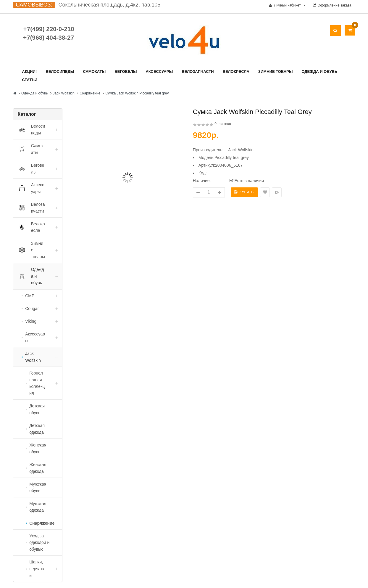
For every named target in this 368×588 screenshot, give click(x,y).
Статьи (30, 80)
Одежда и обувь (319, 72)
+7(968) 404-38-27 (49, 37)
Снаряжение (90, 93)
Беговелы (126, 72)
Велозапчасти (198, 72)
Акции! (30, 72)
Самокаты (94, 72)
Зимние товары (276, 72)
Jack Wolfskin (64, 93)
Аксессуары (159, 72)
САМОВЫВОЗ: (34, 5)
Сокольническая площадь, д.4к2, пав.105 (109, 5)
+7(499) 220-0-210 (49, 29)
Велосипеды (60, 72)
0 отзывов (223, 124)
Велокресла (236, 72)
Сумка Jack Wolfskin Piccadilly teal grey (137, 93)
